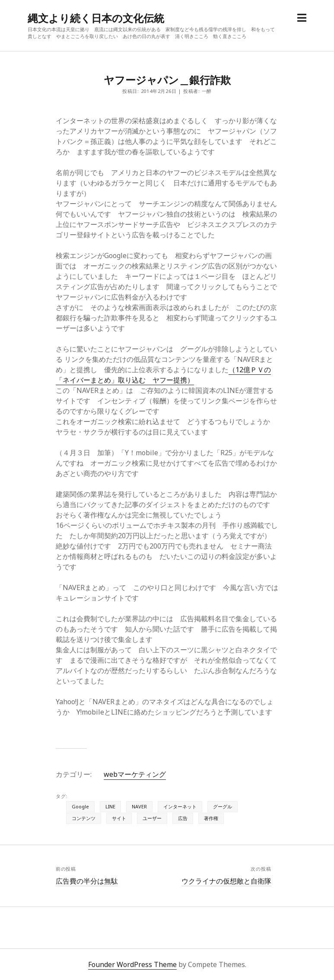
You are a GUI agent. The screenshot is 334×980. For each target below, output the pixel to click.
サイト (119, 818)
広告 (183, 818)
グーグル (223, 806)
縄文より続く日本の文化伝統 (96, 18)
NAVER (139, 806)
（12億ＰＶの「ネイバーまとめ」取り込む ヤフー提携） (163, 375)
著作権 (211, 818)
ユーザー (152, 818)
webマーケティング (135, 774)
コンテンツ (84, 818)
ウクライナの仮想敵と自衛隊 (226, 881)
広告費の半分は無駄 (87, 881)
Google (80, 806)
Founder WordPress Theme (132, 964)
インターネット (180, 806)
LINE (110, 806)
